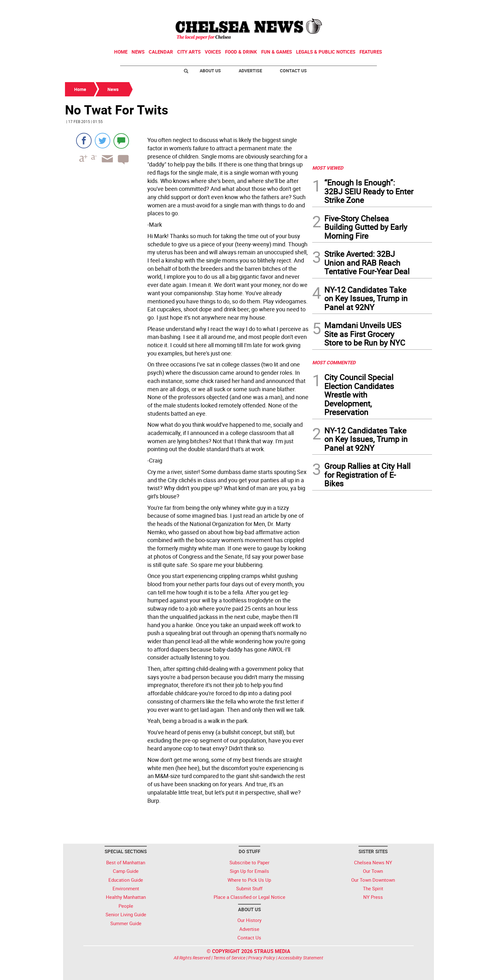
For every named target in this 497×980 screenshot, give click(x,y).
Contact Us (293, 71)
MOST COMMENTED (334, 362)
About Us (210, 71)
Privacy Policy (262, 958)
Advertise (250, 71)
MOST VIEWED (328, 168)
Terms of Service (229, 958)
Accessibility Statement (301, 958)
